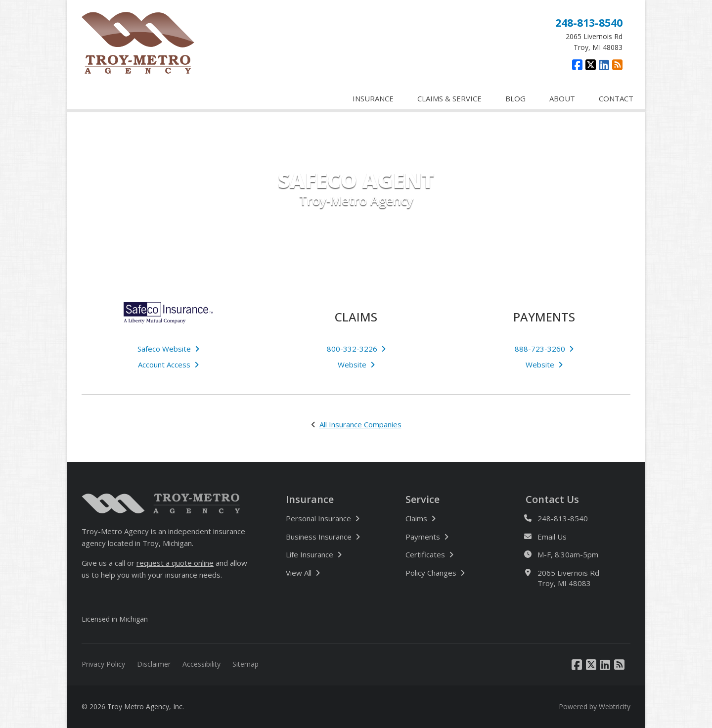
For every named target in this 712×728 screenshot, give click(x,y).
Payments (427, 537)
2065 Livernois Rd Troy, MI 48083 (568, 578)
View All (332, 572)
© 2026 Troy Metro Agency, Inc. (133, 706)
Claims (421, 518)
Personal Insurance (323, 518)
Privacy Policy (103, 664)
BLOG (515, 98)
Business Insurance (323, 537)
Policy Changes (435, 573)
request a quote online (175, 563)
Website (356, 364)
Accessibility (201, 664)
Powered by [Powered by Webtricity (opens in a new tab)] (595, 706)
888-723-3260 (544, 349)
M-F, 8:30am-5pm (568, 555)
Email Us (552, 537)
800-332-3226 (356, 349)
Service (423, 500)
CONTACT (616, 98)
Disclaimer (154, 664)
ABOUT (562, 98)
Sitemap (245, 664)
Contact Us (552, 500)
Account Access (168, 364)
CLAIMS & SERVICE (449, 98)
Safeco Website (168, 349)
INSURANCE (373, 98)
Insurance (310, 500)
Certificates (429, 554)
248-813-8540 (589, 23)
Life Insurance (314, 554)
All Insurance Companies (360, 424)
